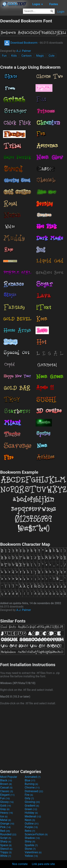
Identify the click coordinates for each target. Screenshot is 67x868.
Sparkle (31, 845)
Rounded (8, 834)
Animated (33, 777)
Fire (29, 795)
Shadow (32, 838)
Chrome (32, 787)
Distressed (34, 791)
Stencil (6, 849)
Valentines (33, 852)
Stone (30, 849)
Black (6, 780)
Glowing (32, 802)
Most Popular (9, 777)
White (6, 856)
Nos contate (20, 864)
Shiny (30, 841)
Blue (30, 780)
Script (6, 838)
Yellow (31, 856)
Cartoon (26, 56)
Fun (4, 56)
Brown (6, 784)
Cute (51, 56)
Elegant (7, 795)
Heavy (6, 813)
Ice (4, 816)
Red (5, 831)
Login (61, 12)
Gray (5, 809)
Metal (6, 820)
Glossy (7, 802)
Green (31, 809)
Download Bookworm (21, 43)
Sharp (6, 841)
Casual (6, 787)
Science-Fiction (36, 834)
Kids (14, 56)
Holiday (31, 813)
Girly (29, 798)
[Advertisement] (34, 737)
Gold (6, 806)
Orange (7, 824)
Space (6, 845)
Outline (32, 824)
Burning (31, 784)
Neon (30, 820)
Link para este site (43, 864)
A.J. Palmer (24, 51)
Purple (31, 827)
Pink (5, 827)
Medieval (33, 816)
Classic (7, 791)
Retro (30, 831)
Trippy (6, 852)
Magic (40, 56)
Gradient (32, 806)
